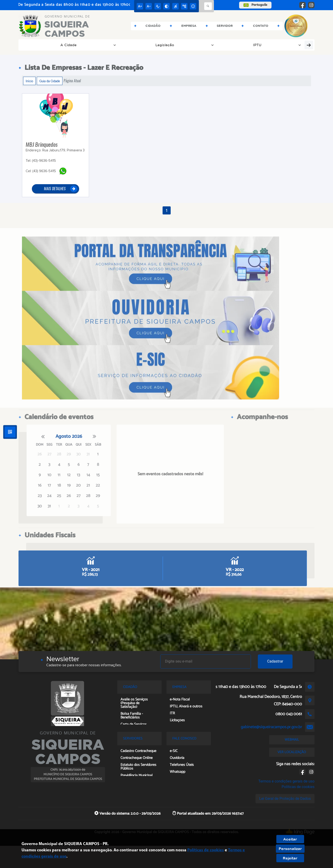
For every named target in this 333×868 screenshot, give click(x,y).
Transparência (127, 45)
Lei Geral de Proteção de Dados (285, 799)
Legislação (71, 45)
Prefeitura (208, 45)
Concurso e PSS (168, 45)
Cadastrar (275, 661)
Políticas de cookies (298, 787)
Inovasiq (298, 45)
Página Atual (72, 81)
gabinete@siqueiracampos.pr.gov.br (271, 727)
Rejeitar (290, 858)
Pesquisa (268, 45)
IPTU (100, 45)
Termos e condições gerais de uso (286, 781)
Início (29, 81)
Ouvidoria (240, 45)
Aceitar (290, 839)
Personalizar (290, 849)
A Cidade (39, 45)
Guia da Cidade (50, 81)
